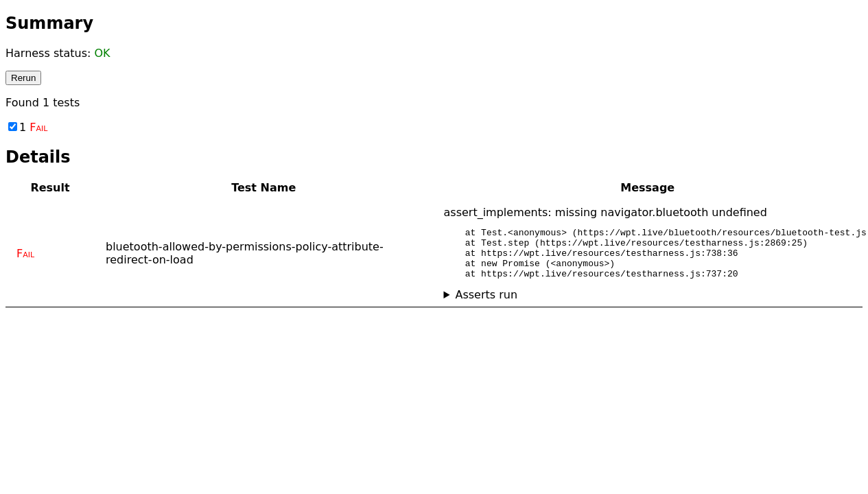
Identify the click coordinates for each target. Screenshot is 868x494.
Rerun (23, 78)
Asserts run (486, 305)
